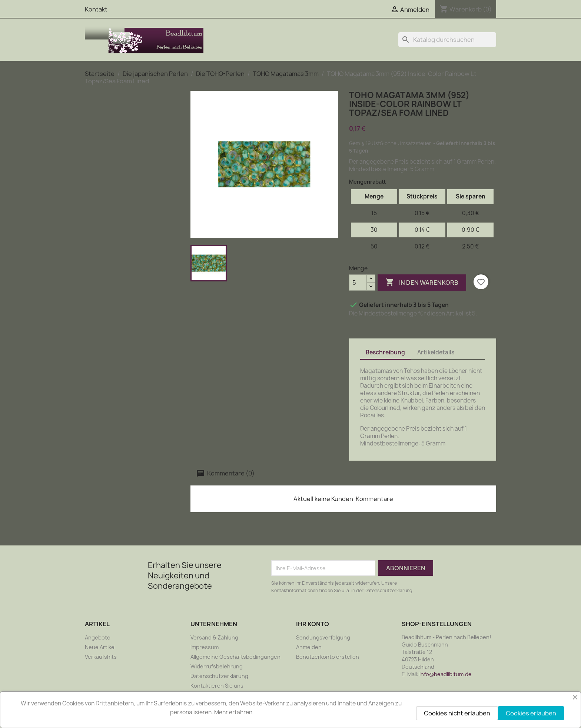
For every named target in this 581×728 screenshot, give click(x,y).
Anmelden (309, 647)
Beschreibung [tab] (385, 352)
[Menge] (358, 283)
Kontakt (96, 9)
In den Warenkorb (422, 283)
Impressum (205, 647)
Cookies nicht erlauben (457, 713)
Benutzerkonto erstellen (328, 657)
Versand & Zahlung (214, 637)
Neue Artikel (100, 647)
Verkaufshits (101, 657)
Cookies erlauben (531, 713)
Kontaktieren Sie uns (217, 686)
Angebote (98, 637)
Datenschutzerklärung (219, 676)
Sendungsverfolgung (323, 637)
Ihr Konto (313, 624)
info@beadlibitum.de (446, 674)
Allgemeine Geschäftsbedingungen (235, 657)
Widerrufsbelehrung (217, 666)
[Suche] (447, 40)
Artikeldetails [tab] (436, 352)
